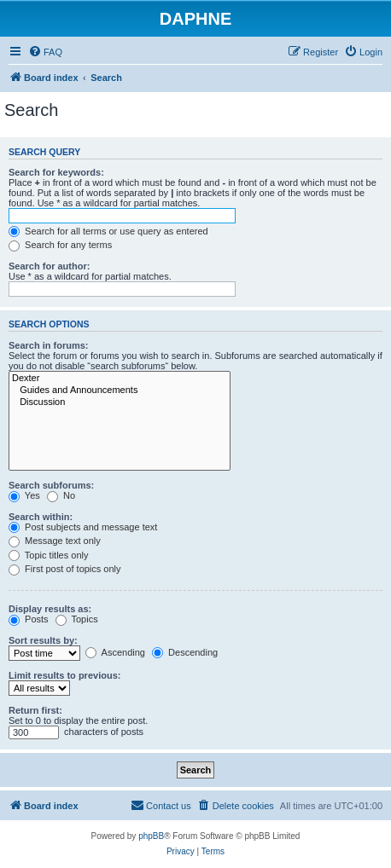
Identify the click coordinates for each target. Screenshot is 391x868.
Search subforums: (51, 485)
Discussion (120, 402)
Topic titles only (48, 555)
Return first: (35, 710)
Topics (77, 619)
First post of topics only (65, 569)
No (61, 495)
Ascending (115, 652)
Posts (29, 619)
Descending (185, 652)
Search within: (41, 517)
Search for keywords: (56, 172)
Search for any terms (60, 245)
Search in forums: (49, 345)
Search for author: (49, 266)
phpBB (151, 836)
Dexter (120, 379)
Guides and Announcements (120, 391)
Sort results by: (43, 640)
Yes (24, 495)
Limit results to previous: (64, 675)
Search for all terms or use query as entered (108, 231)
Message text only (55, 541)
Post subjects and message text (83, 527)
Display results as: (50, 609)
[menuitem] (45, 52)
